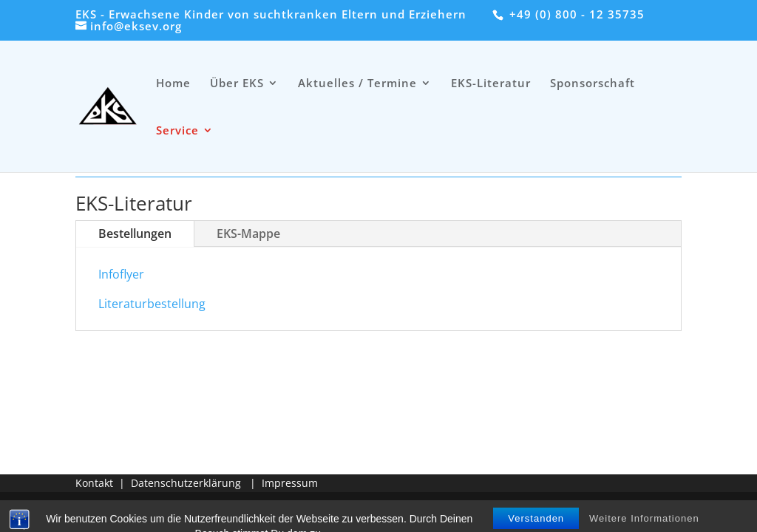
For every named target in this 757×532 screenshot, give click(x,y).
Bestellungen (135, 233)
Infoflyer (121, 274)
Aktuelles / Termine (357, 84)
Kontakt (94, 483)
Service (177, 131)
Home (173, 84)
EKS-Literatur (491, 84)
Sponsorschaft (593, 84)
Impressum (290, 483)
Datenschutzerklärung (186, 483)
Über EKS (237, 84)
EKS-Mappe (248, 233)
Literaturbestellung (152, 304)
